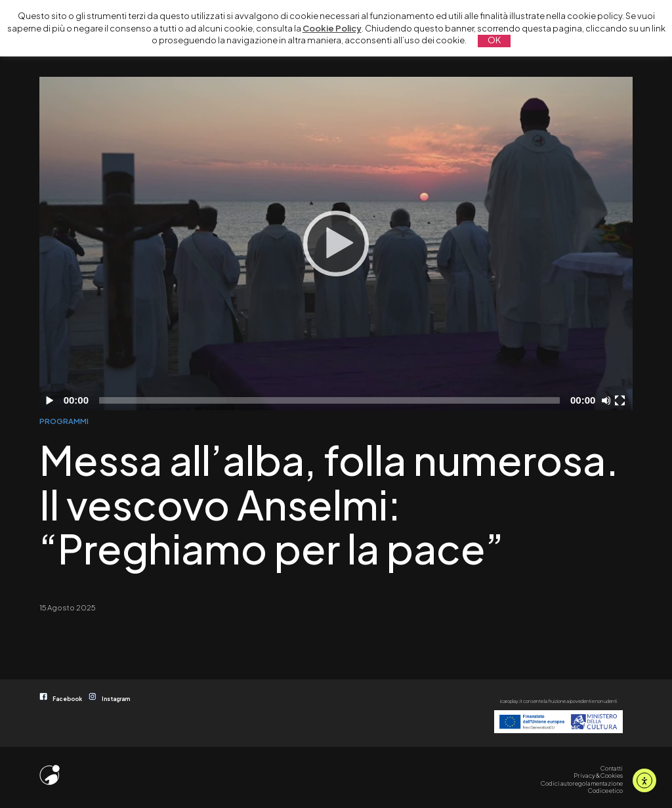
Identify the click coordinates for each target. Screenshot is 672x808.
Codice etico (605, 790)
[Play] (336, 244)
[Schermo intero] (621, 400)
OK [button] (494, 40)
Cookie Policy (332, 28)
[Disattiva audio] (608, 400)
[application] (336, 244)
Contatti (612, 768)
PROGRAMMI (64, 421)
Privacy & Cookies (598, 775)
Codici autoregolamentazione (582, 783)
